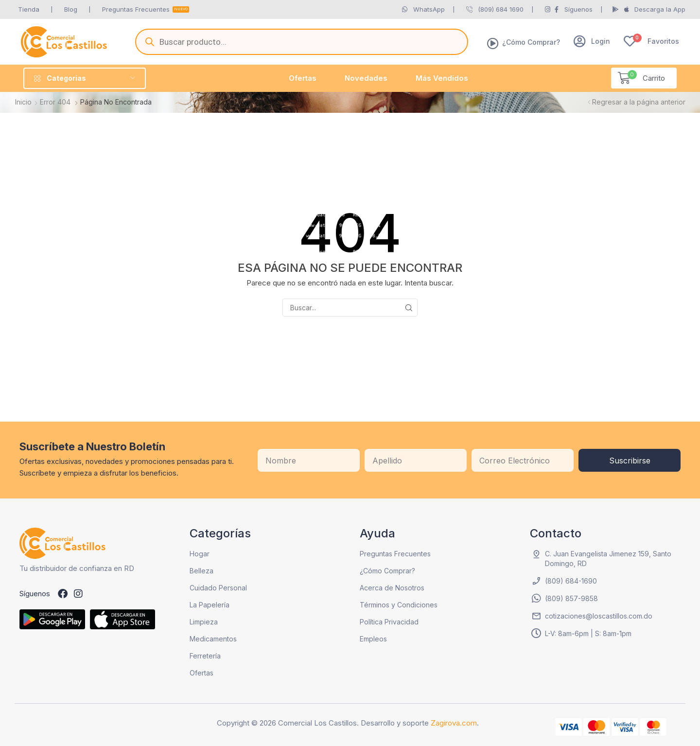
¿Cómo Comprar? (531, 42)
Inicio (23, 102)
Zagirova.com (454, 723)
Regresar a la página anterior (639, 102)
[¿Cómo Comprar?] (493, 43)
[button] (592, 41)
